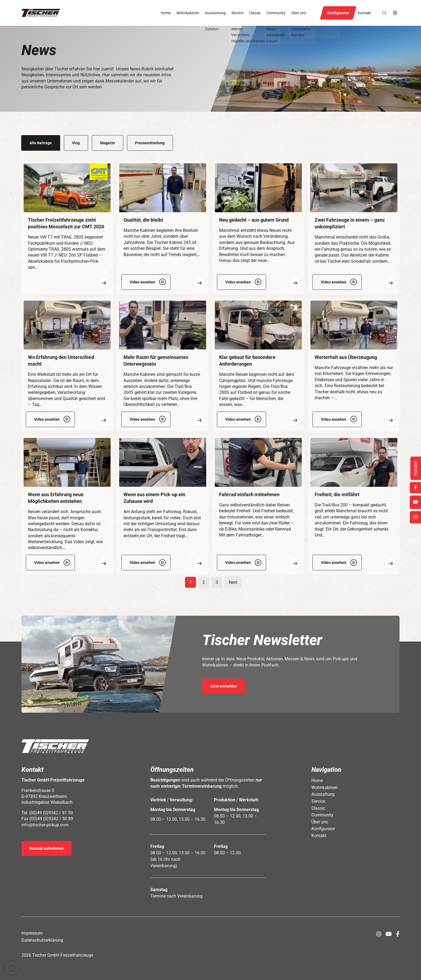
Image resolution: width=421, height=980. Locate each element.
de (395, 13)
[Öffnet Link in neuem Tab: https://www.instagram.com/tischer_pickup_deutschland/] (379, 934)
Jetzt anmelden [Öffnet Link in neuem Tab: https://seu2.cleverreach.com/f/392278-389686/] (223, 686)
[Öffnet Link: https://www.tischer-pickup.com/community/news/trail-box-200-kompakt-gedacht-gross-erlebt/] (354, 505)
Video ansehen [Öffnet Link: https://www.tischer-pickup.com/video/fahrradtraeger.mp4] (238, 563)
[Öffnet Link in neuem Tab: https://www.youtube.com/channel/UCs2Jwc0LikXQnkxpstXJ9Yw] (389, 934)
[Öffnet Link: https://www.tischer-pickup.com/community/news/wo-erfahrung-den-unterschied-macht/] (67, 365)
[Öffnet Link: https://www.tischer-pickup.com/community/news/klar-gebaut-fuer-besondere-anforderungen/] (258, 365)
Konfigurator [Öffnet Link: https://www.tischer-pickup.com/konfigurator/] (338, 13)
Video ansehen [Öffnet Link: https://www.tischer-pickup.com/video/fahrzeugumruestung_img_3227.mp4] (142, 563)
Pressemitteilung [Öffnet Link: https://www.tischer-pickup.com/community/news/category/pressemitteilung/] (150, 143)
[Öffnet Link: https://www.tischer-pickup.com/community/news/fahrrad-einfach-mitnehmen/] (258, 505)
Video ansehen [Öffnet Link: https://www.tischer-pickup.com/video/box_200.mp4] (334, 563)
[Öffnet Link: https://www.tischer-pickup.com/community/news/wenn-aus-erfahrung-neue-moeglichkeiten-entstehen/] (67, 505)
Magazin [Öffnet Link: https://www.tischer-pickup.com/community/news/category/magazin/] (108, 143)
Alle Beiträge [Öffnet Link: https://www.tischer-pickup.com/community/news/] (41, 143)
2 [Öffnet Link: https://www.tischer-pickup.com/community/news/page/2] (204, 582)
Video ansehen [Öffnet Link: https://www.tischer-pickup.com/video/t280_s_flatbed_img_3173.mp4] (238, 419)
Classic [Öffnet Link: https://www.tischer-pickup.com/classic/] (255, 13)
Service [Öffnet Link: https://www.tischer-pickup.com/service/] (237, 13)
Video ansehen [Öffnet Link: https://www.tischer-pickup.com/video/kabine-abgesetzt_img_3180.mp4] (334, 282)
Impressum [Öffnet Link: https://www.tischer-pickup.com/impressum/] (32, 933)
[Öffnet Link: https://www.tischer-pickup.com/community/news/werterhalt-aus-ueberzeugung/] (354, 365)
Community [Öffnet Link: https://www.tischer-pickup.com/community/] (276, 13)
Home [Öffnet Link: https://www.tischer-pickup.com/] (166, 13)
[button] (41, 13)
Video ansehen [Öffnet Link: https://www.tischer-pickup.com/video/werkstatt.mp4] (47, 419)
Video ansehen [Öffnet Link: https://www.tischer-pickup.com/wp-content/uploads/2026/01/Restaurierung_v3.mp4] (334, 419)
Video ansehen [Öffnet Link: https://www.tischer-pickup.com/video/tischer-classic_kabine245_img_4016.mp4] (142, 282)
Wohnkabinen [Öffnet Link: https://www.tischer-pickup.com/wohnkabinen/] (188, 13)
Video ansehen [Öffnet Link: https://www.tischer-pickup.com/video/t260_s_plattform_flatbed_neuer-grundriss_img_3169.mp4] (238, 282)
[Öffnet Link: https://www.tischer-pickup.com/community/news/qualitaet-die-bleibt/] (163, 228)
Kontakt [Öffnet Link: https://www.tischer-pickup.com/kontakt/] (364, 13)
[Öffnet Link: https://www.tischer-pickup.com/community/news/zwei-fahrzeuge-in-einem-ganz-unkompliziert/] (354, 228)
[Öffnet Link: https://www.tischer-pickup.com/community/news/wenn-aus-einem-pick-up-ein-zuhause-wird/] (163, 505)
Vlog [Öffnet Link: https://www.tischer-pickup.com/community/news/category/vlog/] (76, 143)
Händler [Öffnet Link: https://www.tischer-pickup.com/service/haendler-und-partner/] (415, 468)
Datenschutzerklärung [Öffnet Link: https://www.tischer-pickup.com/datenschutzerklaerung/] (42, 940)
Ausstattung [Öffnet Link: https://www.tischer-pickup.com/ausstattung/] (215, 13)
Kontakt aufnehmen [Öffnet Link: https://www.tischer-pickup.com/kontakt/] (46, 848)
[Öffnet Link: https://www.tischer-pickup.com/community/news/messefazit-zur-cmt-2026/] (67, 228)
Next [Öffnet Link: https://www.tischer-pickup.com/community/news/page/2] (233, 582)
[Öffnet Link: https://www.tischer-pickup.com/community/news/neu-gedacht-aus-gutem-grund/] (258, 228)
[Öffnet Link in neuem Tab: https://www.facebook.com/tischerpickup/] (398, 934)
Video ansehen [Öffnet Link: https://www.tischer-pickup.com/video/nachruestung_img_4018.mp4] (47, 563)
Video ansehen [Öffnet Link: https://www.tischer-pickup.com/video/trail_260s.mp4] (142, 419)
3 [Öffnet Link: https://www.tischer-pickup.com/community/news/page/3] (217, 582)
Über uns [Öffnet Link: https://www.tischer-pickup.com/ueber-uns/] (299, 13)
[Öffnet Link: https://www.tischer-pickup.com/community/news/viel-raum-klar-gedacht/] (163, 365)
